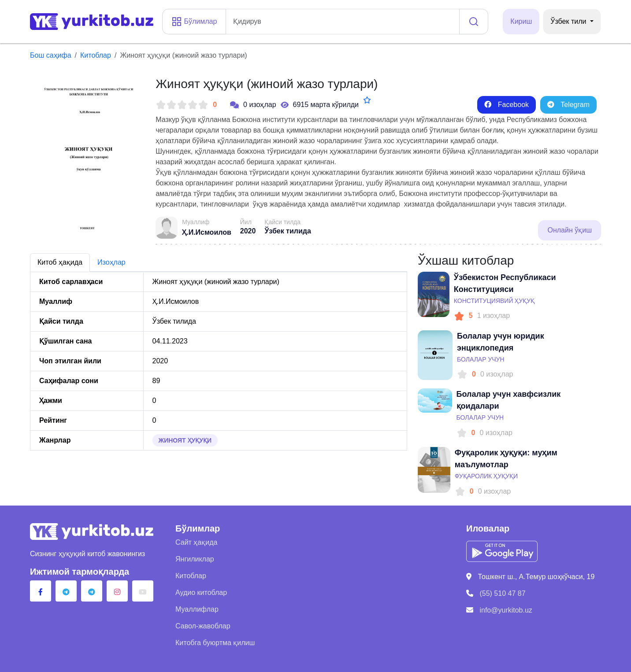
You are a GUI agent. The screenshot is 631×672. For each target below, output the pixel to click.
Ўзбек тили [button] (569, 21)
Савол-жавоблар (203, 626)
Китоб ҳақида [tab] (60, 262)
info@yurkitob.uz (506, 610)
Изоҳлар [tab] (111, 262)
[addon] (343, 22)
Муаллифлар (197, 609)
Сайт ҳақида (196, 542)
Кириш (521, 21)
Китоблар (96, 55)
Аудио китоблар (201, 593)
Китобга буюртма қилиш (215, 643)
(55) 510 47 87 (502, 593)
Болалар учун (481, 359)
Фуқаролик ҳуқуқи (486, 476)
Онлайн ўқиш (570, 230)
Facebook (507, 105)
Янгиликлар (195, 559)
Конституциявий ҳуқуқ (494, 301)
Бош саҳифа (51, 55)
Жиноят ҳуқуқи (185, 440)
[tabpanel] (219, 361)
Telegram (568, 105)
